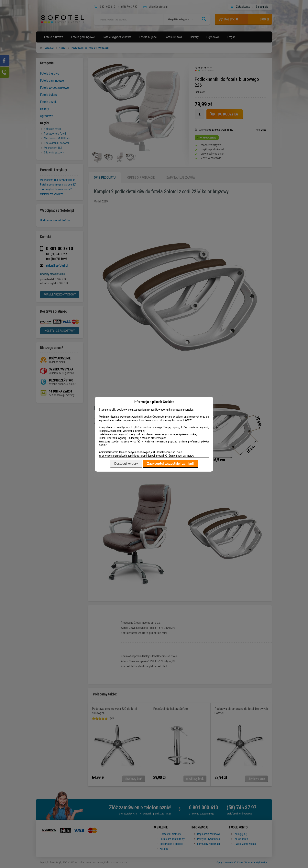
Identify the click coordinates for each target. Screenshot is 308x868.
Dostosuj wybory (126, 464)
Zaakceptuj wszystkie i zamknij (170, 464)
